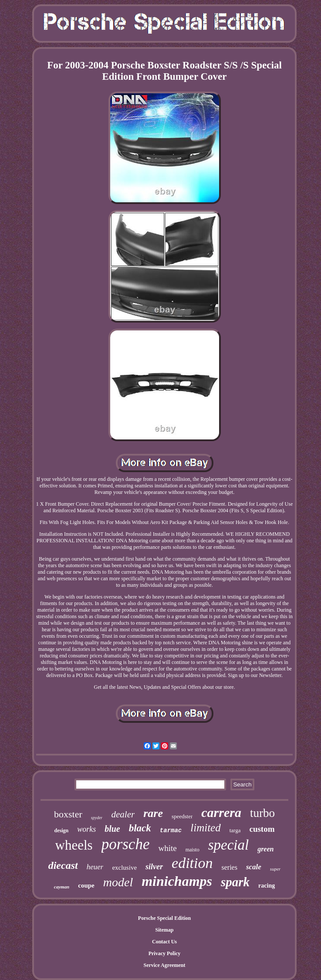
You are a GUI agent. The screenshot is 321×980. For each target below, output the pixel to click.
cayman (62, 887)
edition (192, 863)
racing (267, 886)
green (265, 849)
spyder (97, 818)
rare (153, 813)
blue (112, 829)
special (228, 845)
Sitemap (165, 930)
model (118, 882)
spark (235, 882)
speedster (182, 816)
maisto (193, 850)
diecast (63, 865)
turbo (262, 813)
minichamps (177, 881)
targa (235, 830)
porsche (126, 844)
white (167, 848)
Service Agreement (164, 965)
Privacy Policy (165, 953)
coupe (86, 885)
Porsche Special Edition (164, 918)
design (61, 830)
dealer (123, 814)
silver (154, 867)
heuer (95, 867)
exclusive (124, 868)
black (140, 828)
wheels (74, 845)
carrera (221, 812)
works (86, 829)
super (275, 869)
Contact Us (164, 942)
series (229, 867)
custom (262, 829)
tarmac (171, 830)
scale (254, 867)
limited (205, 828)
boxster (68, 814)
